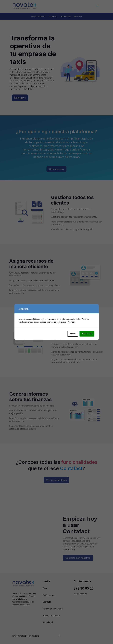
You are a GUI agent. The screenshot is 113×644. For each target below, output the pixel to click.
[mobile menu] (97, 6)
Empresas (53, 16)
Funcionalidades (38, 16)
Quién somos (49, 595)
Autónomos (66, 16)
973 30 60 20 (84, 588)
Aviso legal (48, 622)
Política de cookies (51, 616)
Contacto (47, 602)
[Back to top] (59, 635)
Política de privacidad (52, 609)
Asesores (78, 16)
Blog (45, 588)
